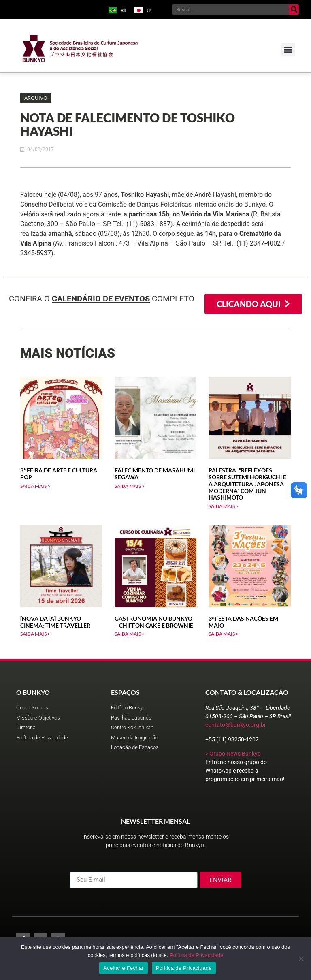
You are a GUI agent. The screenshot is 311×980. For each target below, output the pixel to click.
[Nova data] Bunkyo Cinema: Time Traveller (55, 622)
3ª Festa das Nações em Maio (243, 622)
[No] (301, 959)
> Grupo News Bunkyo (233, 754)
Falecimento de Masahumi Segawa (155, 474)
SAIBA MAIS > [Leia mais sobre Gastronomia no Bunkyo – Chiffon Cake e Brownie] (130, 634)
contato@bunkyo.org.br (236, 725)
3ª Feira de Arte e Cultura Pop (59, 474)
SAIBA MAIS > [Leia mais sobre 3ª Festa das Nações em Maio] (224, 634)
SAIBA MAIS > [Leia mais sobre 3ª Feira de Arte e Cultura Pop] (35, 486)
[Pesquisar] (294, 10)
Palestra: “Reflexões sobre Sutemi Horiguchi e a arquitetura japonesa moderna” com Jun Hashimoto (247, 484)
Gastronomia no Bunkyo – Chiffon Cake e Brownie (154, 622)
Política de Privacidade (196, 955)
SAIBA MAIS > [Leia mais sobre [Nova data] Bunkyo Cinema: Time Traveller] (35, 634)
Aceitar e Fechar (123, 968)
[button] (288, 50)
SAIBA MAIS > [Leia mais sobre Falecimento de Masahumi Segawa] (130, 486)
